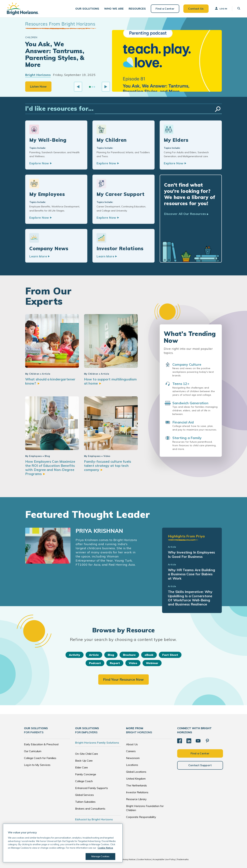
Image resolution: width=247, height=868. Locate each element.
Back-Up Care (84, 761)
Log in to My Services (37, 765)
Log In (221, 8)
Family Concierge (86, 774)
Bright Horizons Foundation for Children (145, 808)
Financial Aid (183, 422)
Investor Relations (137, 792)
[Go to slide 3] (94, 87)
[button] (87, 9)
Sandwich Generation (190, 403)
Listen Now (38, 86)
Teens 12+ (181, 384)
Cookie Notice (144, 859)
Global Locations (136, 772)
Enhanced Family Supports (92, 788)
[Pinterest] (207, 741)
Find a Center (165, 9)
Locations (132, 765)
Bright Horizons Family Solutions (97, 743)
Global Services (84, 795)
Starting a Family (187, 438)
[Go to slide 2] (92, 87)
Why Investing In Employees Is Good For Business (191, 554)
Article (94, 655)
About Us (132, 744)
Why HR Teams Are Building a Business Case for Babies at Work (192, 574)
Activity (75, 655)
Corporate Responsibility (141, 817)
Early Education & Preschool (41, 744)
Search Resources (218, 109)
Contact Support (200, 765)
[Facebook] (180, 741)
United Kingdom (136, 779)
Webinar (152, 663)
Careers (131, 751)
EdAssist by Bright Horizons (94, 819)
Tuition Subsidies (85, 802)
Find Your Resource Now (123, 679)
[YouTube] (198, 741)
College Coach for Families (40, 758)
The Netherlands (136, 785)
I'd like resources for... (59, 109)
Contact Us (196, 9)
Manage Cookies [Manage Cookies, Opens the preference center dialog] (101, 856)
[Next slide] (106, 87)
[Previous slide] (78, 87)
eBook (149, 655)
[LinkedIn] (189, 741)
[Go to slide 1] (90, 87)
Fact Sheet (170, 655)
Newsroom (133, 758)
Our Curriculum (33, 751)
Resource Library (136, 799)
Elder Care (81, 767)
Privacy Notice (128, 859)
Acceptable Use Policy (164, 859)
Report (115, 663)
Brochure (129, 655)
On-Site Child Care (87, 754)
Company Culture (187, 364)
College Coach (84, 781)
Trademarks (183, 859)
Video (133, 663)
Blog (111, 655)
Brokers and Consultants (90, 809)
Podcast (95, 663)
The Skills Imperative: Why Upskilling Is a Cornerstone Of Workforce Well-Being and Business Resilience (190, 598)
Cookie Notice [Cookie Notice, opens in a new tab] (105, 848)
